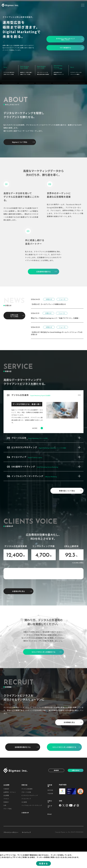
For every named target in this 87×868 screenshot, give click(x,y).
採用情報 (50, 815)
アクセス (6, 828)
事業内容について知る (67, 487)
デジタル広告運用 (27, 818)
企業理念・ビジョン (10, 822)
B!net (50, 844)
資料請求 (56, 800)
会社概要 (7, 815)
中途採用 (50, 823)
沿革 (5, 835)
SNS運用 (24, 832)
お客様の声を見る (18, 621)
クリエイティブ (26, 828)
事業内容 (25, 815)
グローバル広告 (26, 822)
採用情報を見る (69, 752)
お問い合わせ (76, 800)
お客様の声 (25, 842)
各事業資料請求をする (23, 777)
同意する (43, 863)
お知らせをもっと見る (14, 312)
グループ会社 (8, 838)
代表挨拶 (6, 818)
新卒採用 (50, 820)
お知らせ (49, 296)
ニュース (62, 296)
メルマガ (50, 836)
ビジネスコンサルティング (30, 825)
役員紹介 (6, 832)
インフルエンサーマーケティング (32, 835)
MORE (38, 425)
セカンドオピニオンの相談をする (64, 777)
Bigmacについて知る (20, 139)
